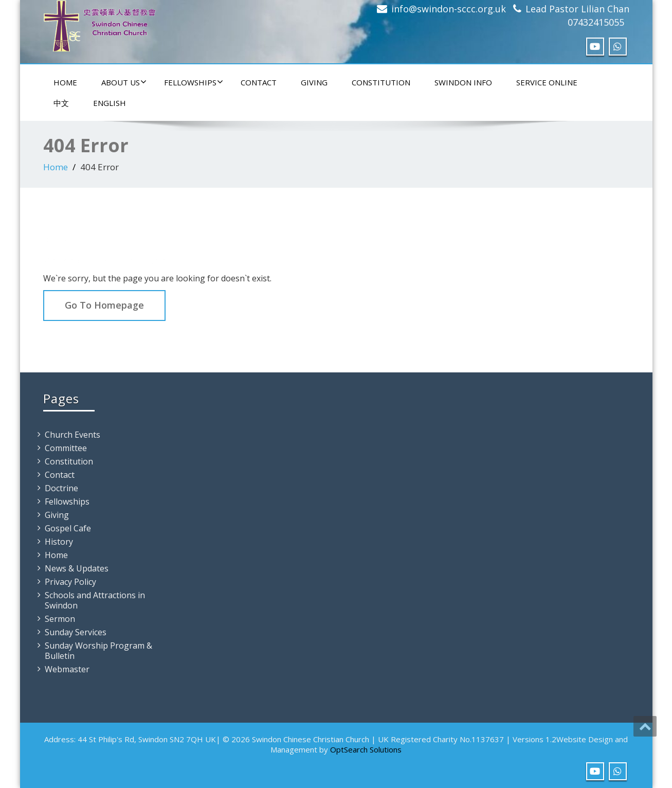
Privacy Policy (70, 582)
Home (65, 82)
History (59, 542)
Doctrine (61, 488)
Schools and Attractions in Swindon (95, 600)
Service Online (547, 82)
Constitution (381, 82)
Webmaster (67, 669)
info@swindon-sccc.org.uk (449, 9)
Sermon (60, 619)
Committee (66, 448)
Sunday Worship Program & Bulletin (98, 651)
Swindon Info (463, 82)
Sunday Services (76, 632)
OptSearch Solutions (366, 749)
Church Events (72, 435)
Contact (259, 82)
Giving (314, 82)
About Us (124, 82)
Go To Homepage (104, 305)
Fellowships (194, 82)
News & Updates (77, 568)
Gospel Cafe (68, 528)
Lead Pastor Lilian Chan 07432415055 (577, 15)
